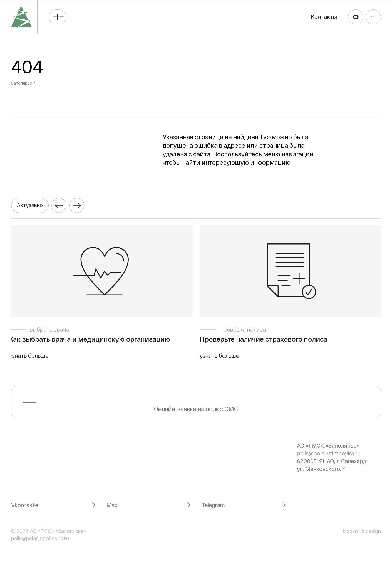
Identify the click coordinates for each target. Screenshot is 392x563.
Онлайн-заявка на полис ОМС (196, 407)
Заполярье (22, 83)
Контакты (295, 17)
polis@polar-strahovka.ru (329, 458)
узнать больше (31, 360)
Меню (367, 17)
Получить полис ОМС (99, 17)
